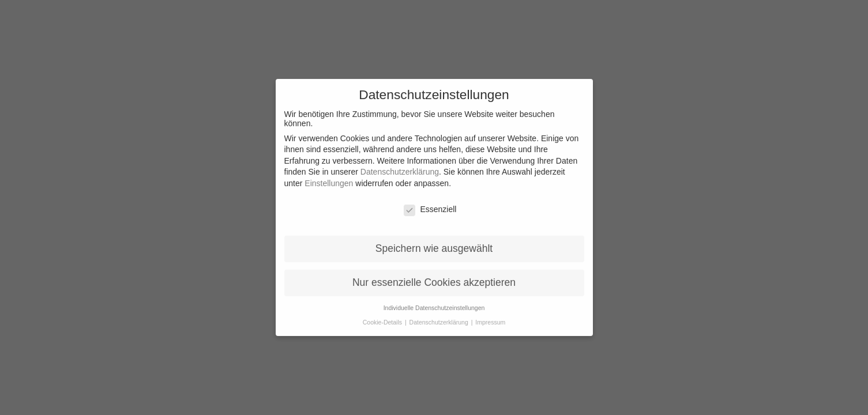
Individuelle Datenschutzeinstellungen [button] (434, 299)
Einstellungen (329, 175)
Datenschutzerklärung (400, 163)
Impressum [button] (490, 314)
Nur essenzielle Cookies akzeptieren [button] (434, 274)
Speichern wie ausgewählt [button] (434, 240)
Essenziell (430, 201)
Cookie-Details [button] (383, 314)
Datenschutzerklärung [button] (440, 314)
